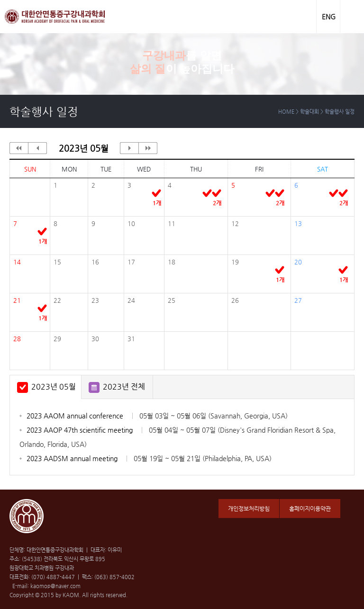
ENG (329, 17)
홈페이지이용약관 (310, 509)
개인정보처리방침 (249, 509)
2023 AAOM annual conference (157, 416)
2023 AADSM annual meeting (149, 458)
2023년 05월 (54, 386)
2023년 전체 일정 (124, 391)
